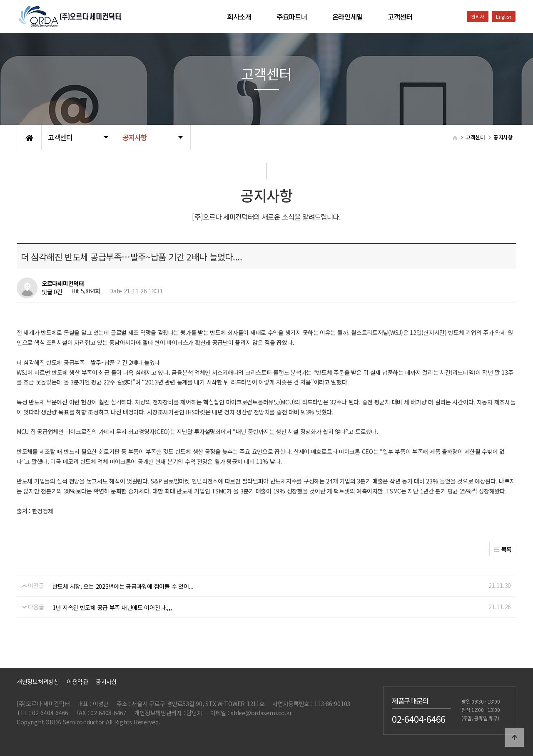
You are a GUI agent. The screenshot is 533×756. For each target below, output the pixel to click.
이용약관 (77, 682)
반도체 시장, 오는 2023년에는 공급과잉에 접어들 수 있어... (123, 586)
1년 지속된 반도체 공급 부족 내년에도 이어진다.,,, (112, 607)
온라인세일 (348, 17)
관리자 (478, 16)
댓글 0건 (52, 292)
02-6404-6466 (419, 719)
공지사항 (106, 682)
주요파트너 (292, 17)
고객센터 (400, 17)
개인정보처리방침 (38, 682)
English (504, 16)
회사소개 (239, 17)
